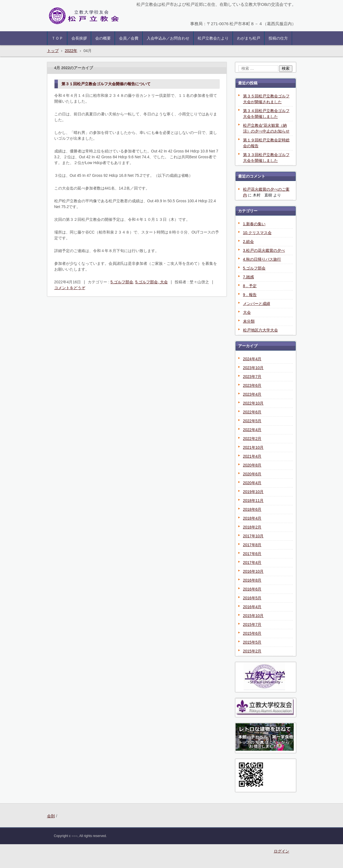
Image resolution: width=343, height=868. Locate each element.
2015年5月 (252, 642)
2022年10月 (253, 403)
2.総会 (249, 242)
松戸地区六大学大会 (261, 330)
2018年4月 (252, 518)
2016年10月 (253, 571)
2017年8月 (252, 545)
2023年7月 (252, 377)
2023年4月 (252, 394)
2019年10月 (253, 492)
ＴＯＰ (57, 38)
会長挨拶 (79, 38)
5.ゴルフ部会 (122, 282)
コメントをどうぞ (70, 288)
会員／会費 (129, 38)
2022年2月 (252, 439)
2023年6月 (252, 385)
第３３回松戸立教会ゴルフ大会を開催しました (266, 158)
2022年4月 (252, 430)
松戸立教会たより (213, 38)
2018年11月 (253, 501)
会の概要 (103, 38)
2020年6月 (252, 474)
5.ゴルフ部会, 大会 (152, 282)
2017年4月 (252, 563)
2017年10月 (253, 536)
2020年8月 (252, 465)
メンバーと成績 (257, 304)
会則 (51, 816)
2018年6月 (252, 509)
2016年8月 (252, 580)
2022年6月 (252, 412)
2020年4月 (252, 483)
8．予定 (250, 286)
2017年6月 (252, 554)
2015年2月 (252, 651)
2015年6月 (252, 633)
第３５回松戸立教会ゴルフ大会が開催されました (266, 99)
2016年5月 (252, 598)
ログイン (282, 851)
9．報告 (250, 295)
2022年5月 (252, 421)
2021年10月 (253, 447)
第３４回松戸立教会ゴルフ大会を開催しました (266, 114)
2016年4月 (252, 607)
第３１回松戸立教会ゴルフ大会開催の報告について (106, 84)
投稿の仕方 (278, 38)
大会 (247, 312)
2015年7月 (252, 625)
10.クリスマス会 (257, 233)
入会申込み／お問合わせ (168, 38)
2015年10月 (253, 616)
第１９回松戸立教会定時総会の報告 (266, 143)
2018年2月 (252, 527)
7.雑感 (249, 277)
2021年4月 (252, 456)
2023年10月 (253, 368)
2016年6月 (252, 589)
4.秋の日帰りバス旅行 (262, 259)
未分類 (249, 321)
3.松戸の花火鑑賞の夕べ (264, 250)
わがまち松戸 (249, 38)
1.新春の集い (254, 224)
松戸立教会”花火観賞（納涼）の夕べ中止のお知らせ (266, 128)
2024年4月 (252, 359)
